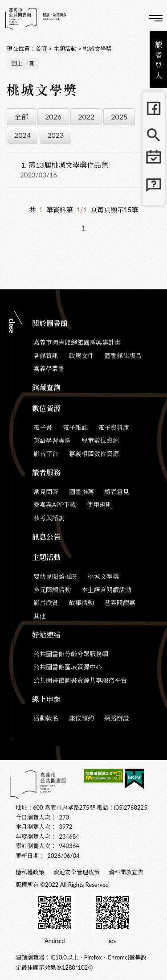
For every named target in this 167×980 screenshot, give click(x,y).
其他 (40, 616)
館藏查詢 (154, 135)
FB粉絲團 (154, 108)
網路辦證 (117, 718)
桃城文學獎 (97, 49)
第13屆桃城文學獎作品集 (65, 165)
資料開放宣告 (126, 872)
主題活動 (65, 49)
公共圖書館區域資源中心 (68, 667)
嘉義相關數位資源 (94, 454)
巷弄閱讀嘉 (120, 603)
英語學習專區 (52, 440)
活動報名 (46, 718)
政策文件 (81, 356)
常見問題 (154, 189)
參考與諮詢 (49, 518)
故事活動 (81, 603)
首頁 (41, 49)
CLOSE (12, 326)
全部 (21, 117)
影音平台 (46, 454)
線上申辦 (46, 699)
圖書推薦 (81, 492)
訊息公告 (46, 537)
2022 (86, 117)
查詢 (131, 18)
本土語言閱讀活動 (106, 590)
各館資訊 (46, 356)
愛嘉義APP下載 (55, 504)
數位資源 (46, 408)
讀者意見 (117, 492)
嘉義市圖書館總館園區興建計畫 (77, 342)
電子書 (43, 427)
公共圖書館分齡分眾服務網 (71, 654)
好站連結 (46, 635)
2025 (119, 117)
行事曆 (154, 162)
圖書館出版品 (123, 356)
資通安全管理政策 (77, 872)
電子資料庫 (114, 427)
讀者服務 (46, 472)
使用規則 (99, 504)
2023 (55, 135)
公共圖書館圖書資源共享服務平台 (80, 680)
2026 (53, 117)
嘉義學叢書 (49, 369)
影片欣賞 (46, 603)
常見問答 (46, 492)
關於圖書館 (50, 323)
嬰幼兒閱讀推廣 (55, 576)
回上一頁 (23, 63)
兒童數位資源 (100, 440)
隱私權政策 (30, 872)
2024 (22, 135)
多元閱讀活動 (52, 590)
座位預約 (81, 718)
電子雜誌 (75, 427)
